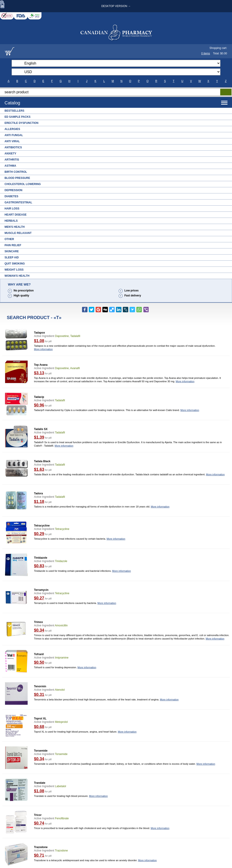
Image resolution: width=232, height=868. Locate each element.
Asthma (10, 166)
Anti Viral (12, 141)
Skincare (12, 251)
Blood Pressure (17, 178)
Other (9, 239)
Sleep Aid (12, 257)
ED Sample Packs (17, 117)
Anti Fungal (14, 135)
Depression (13, 190)
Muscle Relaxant (18, 233)
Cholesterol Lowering (23, 184)
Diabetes (11, 196)
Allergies (12, 129)
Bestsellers (14, 111)
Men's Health (15, 227)
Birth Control (16, 172)
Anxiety (10, 154)
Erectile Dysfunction (21, 123)
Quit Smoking (15, 264)
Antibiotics (13, 147)
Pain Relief (13, 245)
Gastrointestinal (18, 202)
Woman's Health (17, 276)
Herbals (11, 221)
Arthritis (12, 160)
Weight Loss (14, 270)
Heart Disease (16, 215)
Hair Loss (12, 209)
